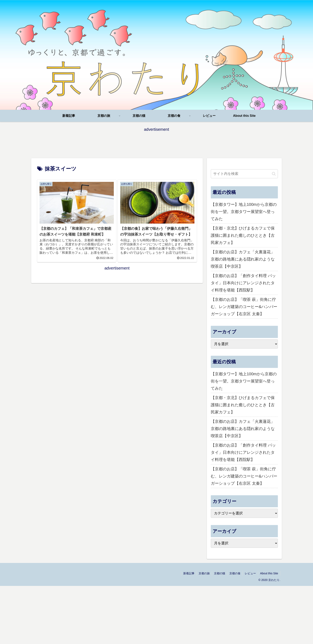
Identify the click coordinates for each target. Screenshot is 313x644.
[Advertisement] (156, 142)
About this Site (269, 573)
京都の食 (235, 573)
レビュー (250, 573)
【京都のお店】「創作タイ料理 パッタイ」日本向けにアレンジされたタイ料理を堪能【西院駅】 (243, 283)
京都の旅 (204, 573)
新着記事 (189, 573)
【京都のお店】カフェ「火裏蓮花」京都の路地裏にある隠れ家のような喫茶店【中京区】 (243, 259)
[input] (244, 174)
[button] (274, 174)
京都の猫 (220, 573)
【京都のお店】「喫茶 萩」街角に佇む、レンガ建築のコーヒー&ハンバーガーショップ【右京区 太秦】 (244, 307)
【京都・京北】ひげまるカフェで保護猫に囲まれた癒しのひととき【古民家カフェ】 (243, 235)
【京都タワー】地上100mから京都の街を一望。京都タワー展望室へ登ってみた (244, 212)
